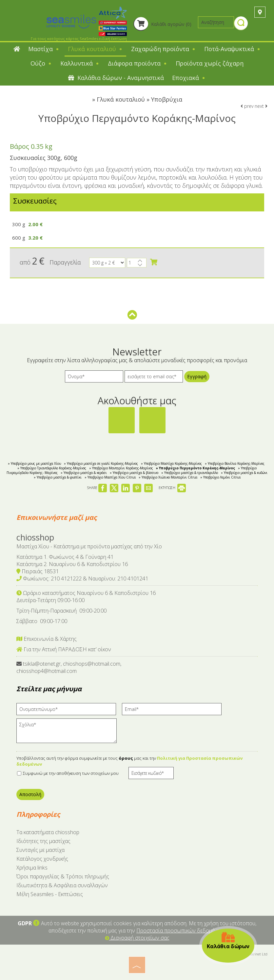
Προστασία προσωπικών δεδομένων (180, 931)
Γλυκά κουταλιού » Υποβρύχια (139, 99)
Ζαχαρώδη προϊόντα (164, 49)
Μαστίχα (44, 49)
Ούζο (41, 63)
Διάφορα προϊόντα (138, 63)
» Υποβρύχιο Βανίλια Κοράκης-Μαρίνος (235, 463)
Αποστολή (30, 794)
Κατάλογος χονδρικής (42, 859)
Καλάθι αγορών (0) (162, 24)
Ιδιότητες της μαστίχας (43, 841)
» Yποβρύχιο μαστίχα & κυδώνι (244, 473)
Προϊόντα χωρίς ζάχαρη (210, 63)
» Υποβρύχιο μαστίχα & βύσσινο (134, 473)
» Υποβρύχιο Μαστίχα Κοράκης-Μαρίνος (171, 463)
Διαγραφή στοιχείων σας (137, 938)
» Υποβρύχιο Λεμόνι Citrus (220, 477)
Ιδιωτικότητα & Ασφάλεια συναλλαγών (62, 885)
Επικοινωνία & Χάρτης (47, 639)
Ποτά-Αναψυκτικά (233, 49)
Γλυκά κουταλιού (95, 49)
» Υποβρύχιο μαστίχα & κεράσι (84, 473)
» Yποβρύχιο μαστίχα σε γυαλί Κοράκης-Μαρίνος (101, 463)
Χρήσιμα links (32, 868)
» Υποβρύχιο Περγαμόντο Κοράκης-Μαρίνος (196, 468)
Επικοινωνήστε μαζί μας (57, 517)
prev (247, 106)
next (261, 106)
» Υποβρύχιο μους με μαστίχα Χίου (34, 463)
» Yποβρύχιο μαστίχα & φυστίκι (58, 477)
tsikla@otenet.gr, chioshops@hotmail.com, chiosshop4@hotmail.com (69, 667)
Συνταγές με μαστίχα (40, 850)
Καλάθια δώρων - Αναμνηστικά (116, 78)
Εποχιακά (189, 78)
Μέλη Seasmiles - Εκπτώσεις (50, 894)
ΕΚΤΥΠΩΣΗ (172, 488)
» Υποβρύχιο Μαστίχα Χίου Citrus (110, 477)
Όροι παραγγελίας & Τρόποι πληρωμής (63, 876)
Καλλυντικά (80, 63)
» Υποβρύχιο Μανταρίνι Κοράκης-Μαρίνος (121, 468)
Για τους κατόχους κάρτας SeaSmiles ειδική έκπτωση (79, 39)
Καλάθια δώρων (228, 941)
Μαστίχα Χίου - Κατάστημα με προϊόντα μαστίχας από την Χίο (89, 546)
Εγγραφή (197, 376)
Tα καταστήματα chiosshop (48, 832)
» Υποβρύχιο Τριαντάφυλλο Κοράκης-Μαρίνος (52, 468)
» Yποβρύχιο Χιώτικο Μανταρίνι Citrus (168, 477)
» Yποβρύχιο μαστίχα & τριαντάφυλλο (190, 473)
